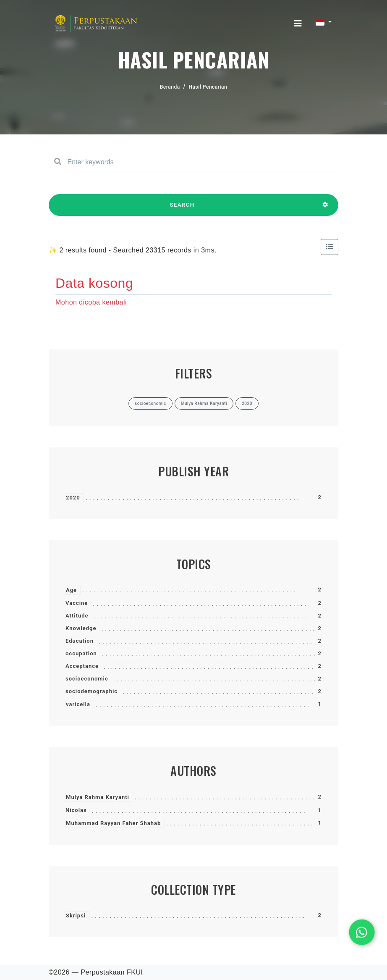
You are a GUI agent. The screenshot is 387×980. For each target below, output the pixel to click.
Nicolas (76, 810)
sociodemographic (92, 691)
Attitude (77, 616)
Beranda (170, 87)
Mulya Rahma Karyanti (98, 797)
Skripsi (76, 916)
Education (80, 641)
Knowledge (81, 628)
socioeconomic (87, 679)
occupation (81, 653)
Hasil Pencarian (208, 87)
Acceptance (82, 666)
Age (71, 590)
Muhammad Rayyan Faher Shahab (113, 823)
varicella (78, 704)
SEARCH (182, 209)
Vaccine (77, 603)
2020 (73, 498)
